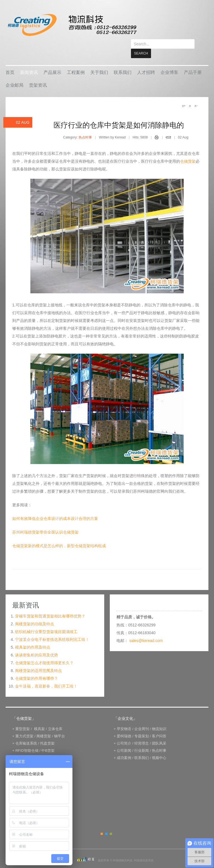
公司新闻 (124, 741)
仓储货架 (188, 152)
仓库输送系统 (26, 734)
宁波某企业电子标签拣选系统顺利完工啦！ (52, 630)
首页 (10, 63)
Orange (102, 824)
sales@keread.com (146, 631)
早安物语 (124, 719)
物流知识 (159, 719)
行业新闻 (142, 741)
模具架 (39, 719)
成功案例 (124, 748)
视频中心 (159, 748)
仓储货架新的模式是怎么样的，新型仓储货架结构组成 (59, 536)
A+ (184, 96)
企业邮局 (14, 76)
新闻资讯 (29, 63)
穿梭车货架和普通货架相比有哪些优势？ (50, 607)
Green (111, 824)
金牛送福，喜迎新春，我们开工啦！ (46, 677)
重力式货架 (24, 727)
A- (196, 96)
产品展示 (52, 63)
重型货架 (23, 719)
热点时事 (85, 128)
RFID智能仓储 (27, 741)
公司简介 (124, 734)
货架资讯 (38, 76)
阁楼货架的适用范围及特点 (38, 661)
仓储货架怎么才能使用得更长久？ (44, 653)
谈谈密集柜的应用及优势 (37, 646)
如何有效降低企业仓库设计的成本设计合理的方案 (55, 509)
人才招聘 (146, 63)
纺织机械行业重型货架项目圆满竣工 (46, 622)
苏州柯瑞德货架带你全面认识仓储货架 (45, 523)
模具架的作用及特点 (33, 638)
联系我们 (123, 63)
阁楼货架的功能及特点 (35, 614)
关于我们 (99, 63)
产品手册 (193, 63)
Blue (106, 824)
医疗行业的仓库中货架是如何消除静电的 (119, 116)
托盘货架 (47, 734)
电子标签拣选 (26, 748)
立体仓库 (55, 719)
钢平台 (59, 727)
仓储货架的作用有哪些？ (37, 669)
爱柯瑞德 (124, 727)
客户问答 (159, 727)
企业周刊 (142, 719)
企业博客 (169, 63)
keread (72, 25)
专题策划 (142, 727)
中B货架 (48, 741)
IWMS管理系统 (52, 748)
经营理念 (142, 734)
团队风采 (159, 734)
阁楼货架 (44, 727)
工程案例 (76, 63)
